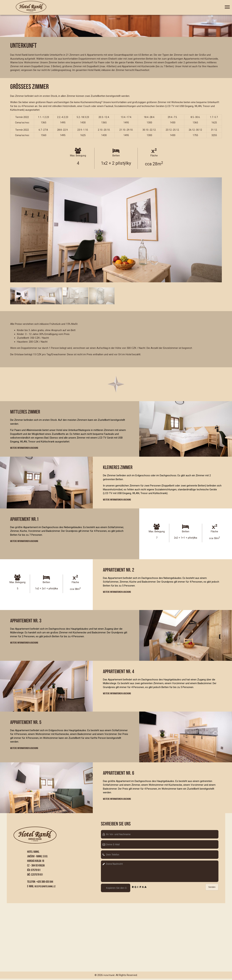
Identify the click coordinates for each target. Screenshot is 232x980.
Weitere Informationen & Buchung (27, 448)
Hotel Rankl (109, 976)
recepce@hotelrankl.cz (47, 888)
